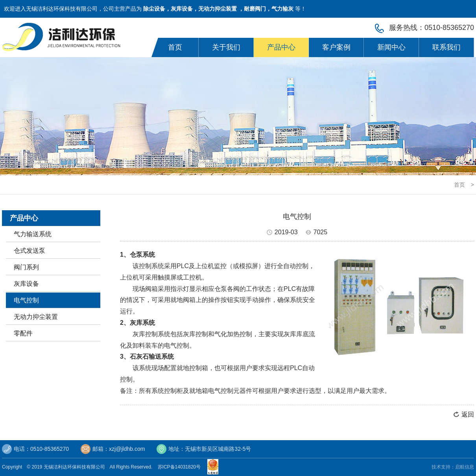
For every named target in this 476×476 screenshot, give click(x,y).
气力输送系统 (33, 234)
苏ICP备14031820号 (181, 467)
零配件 (23, 333)
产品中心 (281, 47)
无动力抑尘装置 (36, 317)
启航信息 (465, 467)
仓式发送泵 (30, 251)
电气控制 (26, 300)
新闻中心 (391, 47)
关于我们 (226, 47)
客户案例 (336, 47)
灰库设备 (26, 284)
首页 (175, 47)
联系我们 (446, 47)
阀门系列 (26, 267)
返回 (468, 414)
